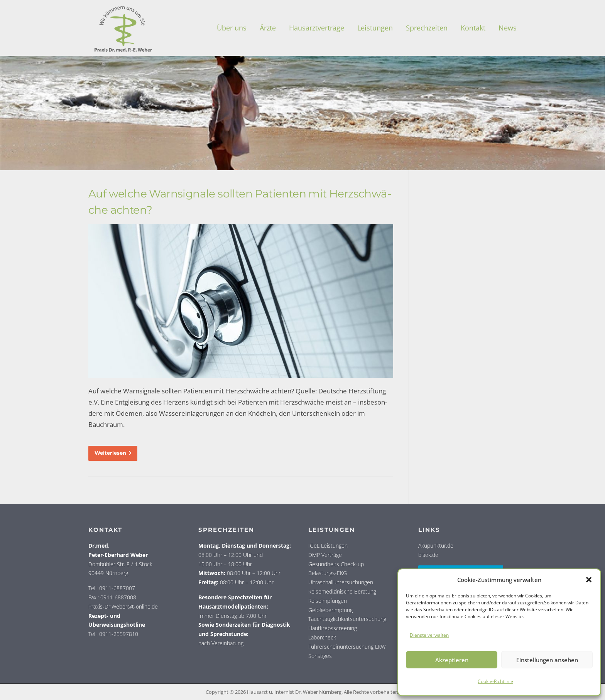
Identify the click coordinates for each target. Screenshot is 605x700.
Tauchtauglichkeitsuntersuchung (347, 619)
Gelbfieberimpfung (330, 610)
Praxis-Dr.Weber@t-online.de (123, 606)
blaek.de (428, 555)
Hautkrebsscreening (333, 628)
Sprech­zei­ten (427, 28)
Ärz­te (268, 28)
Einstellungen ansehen (547, 660)
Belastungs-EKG (328, 573)
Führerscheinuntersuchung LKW (347, 647)
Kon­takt (473, 28)
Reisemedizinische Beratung (342, 591)
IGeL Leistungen (328, 546)
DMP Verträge (325, 555)
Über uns (232, 28)
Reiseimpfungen (328, 601)
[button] (589, 580)
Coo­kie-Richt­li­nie (495, 681)
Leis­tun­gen (375, 28)
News (508, 28)
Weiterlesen (113, 453)
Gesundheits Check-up (336, 564)
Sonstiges (320, 656)
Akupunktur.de (436, 546)
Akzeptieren (452, 660)
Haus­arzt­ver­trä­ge (317, 28)
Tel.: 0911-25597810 (113, 634)
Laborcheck (322, 637)
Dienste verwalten (429, 635)
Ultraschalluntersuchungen (341, 582)
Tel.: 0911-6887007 (112, 588)
